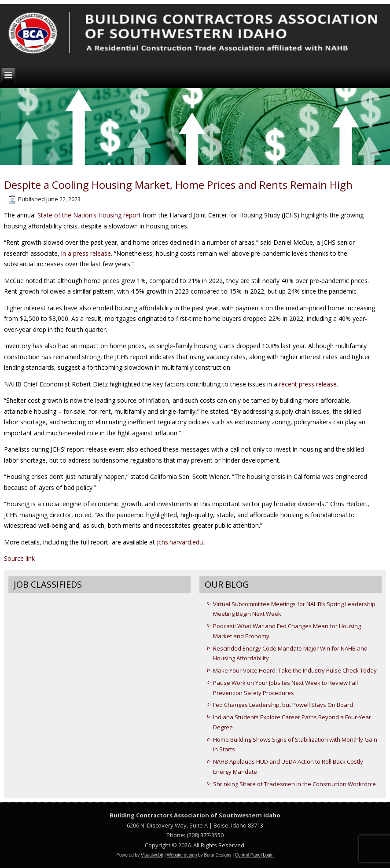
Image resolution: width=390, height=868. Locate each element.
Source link (19, 558)
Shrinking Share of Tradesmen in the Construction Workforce (294, 784)
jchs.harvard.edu (180, 542)
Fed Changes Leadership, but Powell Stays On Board (283, 705)
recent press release (308, 384)
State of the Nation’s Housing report (89, 215)
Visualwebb (152, 855)
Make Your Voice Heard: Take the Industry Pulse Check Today (295, 670)
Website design (182, 855)
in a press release (86, 253)
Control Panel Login (254, 855)
